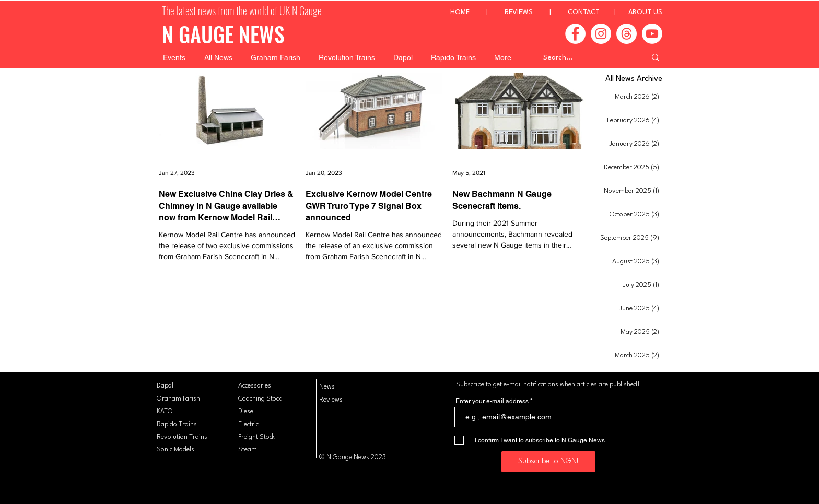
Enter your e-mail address (492, 401)
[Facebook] (575, 34)
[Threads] (627, 34)
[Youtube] (652, 34)
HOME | (477, 12)
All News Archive (634, 79)
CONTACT (584, 12)
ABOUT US (645, 12)
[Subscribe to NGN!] (548, 462)
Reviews (331, 400)
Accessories (255, 386)
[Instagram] (601, 34)
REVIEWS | (536, 12)
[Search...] (587, 57)
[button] (174, 57)
